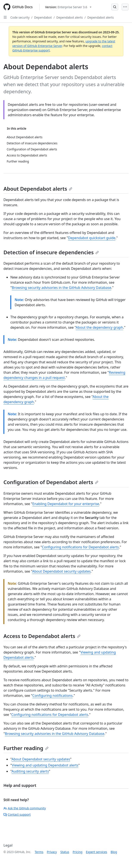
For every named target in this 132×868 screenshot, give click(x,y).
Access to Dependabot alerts (42, 636)
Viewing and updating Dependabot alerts (45, 765)
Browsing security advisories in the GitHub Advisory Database (62, 288)
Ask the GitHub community (25, 808)
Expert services (97, 852)
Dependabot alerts (69, 17)
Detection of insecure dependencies (51, 252)
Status (65, 852)
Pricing (78, 852)
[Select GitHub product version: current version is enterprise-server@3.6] (68, 7)
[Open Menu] (125, 7)
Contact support (17, 814)
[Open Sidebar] (5, 17)
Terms (39, 852)
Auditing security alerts (30, 771)
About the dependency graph (99, 327)
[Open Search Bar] (115, 7)
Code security (20, 17)
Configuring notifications (53, 696)
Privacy (52, 852)
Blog (114, 852)
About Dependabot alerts (38, 189)
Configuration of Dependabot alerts (51, 482)
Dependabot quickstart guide (92, 238)
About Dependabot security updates (61, 571)
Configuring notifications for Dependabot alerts (80, 547)
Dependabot (43, 17)
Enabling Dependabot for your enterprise (66, 504)
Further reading (26, 748)
